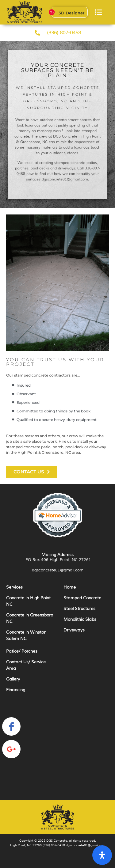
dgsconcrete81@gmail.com (58, 570)
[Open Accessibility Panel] (102, 855)
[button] (99, 12)
